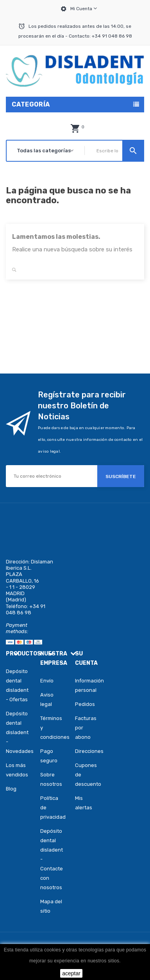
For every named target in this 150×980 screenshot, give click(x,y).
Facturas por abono (80, 728)
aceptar (71, 973)
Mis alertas (80, 803)
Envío (47, 681)
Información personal (80, 685)
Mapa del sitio (51, 906)
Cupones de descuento (80, 775)
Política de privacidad (52, 808)
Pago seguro (49, 756)
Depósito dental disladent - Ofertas (17, 685)
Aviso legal (47, 699)
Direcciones (80, 751)
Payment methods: (17, 628)
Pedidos (80, 704)
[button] (75, 128)
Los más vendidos (17, 770)
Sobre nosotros (51, 779)
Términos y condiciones (52, 728)
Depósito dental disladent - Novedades (17, 732)
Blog (11, 789)
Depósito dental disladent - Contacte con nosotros (52, 859)
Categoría (31, 104)
